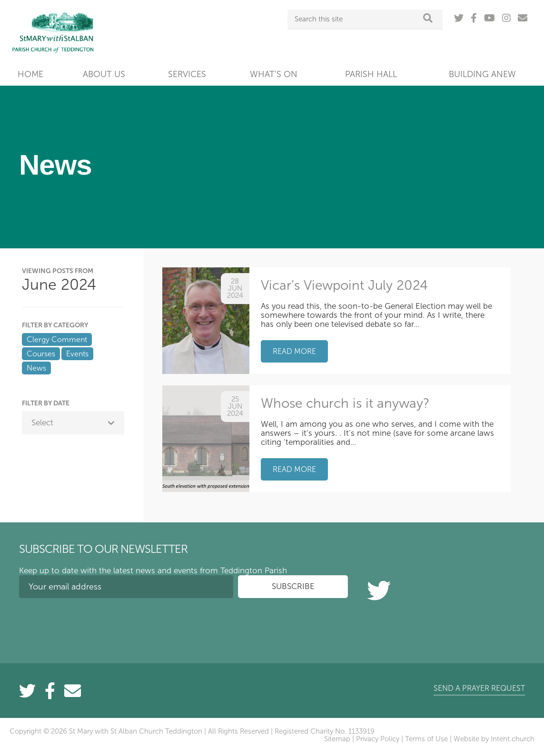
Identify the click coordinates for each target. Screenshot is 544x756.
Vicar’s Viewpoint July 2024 (344, 285)
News (36, 368)
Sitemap (337, 739)
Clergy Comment (57, 339)
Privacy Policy (378, 739)
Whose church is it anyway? (345, 403)
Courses (41, 354)
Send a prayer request (479, 688)
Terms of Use (426, 739)
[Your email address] (126, 587)
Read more (294, 351)
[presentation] (91, 624)
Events (77, 354)
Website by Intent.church (494, 739)
